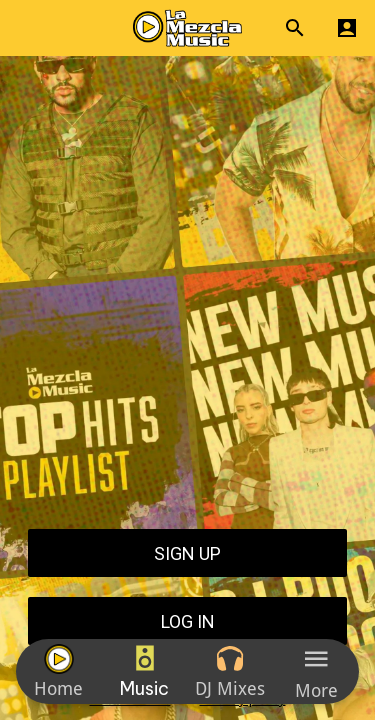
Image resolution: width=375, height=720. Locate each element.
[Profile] (347, 28)
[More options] (316, 671)
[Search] (295, 28)
